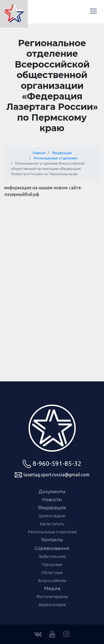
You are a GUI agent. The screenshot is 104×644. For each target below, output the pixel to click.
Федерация (62, 153)
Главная (39, 153)
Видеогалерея (52, 605)
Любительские (52, 557)
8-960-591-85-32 (52, 464)
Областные (52, 573)
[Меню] (93, 11)
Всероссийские (52, 581)
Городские (52, 565)
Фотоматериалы (52, 597)
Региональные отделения (55, 158)
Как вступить (52, 524)
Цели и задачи (52, 516)
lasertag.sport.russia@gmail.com (52, 475)
